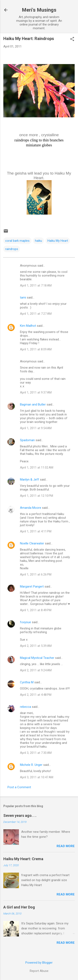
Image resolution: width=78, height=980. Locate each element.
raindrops (12, 249)
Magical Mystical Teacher (37, 658)
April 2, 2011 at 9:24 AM (36, 670)
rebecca (25, 707)
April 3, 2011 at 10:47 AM (37, 777)
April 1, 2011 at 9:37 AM (36, 392)
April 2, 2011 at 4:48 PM (36, 695)
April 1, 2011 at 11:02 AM (37, 468)
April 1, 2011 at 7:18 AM (36, 285)
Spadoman (27, 440)
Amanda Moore (31, 508)
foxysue (25, 622)
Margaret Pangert (32, 587)
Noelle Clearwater (32, 543)
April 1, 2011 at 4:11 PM (36, 531)
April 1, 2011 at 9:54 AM (36, 428)
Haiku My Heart (58, 241)
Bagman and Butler (33, 404)
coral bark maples (17, 241)
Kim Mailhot (28, 326)
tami (23, 298)
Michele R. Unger (31, 765)
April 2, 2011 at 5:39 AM (36, 646)
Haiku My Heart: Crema (23, 859)
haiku (38, 241)
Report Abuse (39, 971)
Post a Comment (19, 787)
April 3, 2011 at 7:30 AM (36, 753)
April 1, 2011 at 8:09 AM (36, 349)
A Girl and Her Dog (19, 907)
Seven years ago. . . (20, 815)
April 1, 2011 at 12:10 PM (37, 496)
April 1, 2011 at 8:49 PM (36, 610)
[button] (72, 39)
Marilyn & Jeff (30, 480)
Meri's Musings (39, 10)
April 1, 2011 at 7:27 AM (36, 314)
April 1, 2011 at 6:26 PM (36, 574)
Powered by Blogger (39, 963)
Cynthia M (27, 682)
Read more (66, 846)
